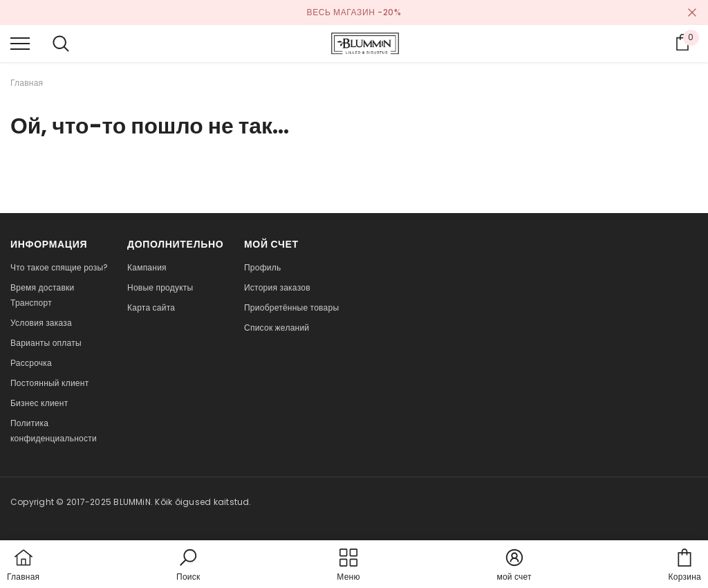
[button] (188, 566)
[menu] (20, 43)
